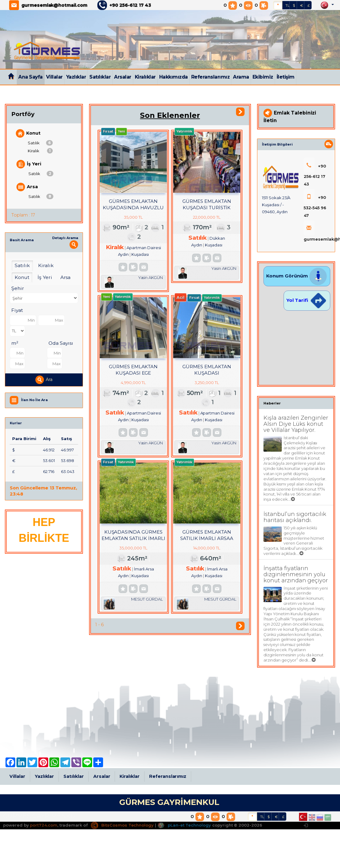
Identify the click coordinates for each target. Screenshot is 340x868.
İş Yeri (29, 164)
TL (288, 5)
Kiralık (40, 151)
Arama (241, 77)
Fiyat (17, 310)
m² (15, 343)
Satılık (40, 143)
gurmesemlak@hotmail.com (54, 5)
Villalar (54, 77)
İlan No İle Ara (34, 400)
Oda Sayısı (61, 343)
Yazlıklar (76, 77)
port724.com (43, 825)
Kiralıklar (145, 77)
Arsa (27, 187)
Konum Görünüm (297, 276)
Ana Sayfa (30, 77)
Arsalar (123, 77)
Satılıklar (100, 77)
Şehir (18, 288)
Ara (44, 380)
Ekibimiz (263, 77)
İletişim (286, 77)
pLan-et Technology (184, 825)
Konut (28, 133)
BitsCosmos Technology (122, 825)
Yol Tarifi (307, 300)
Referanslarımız (211, 77)
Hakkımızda (174, 77)
